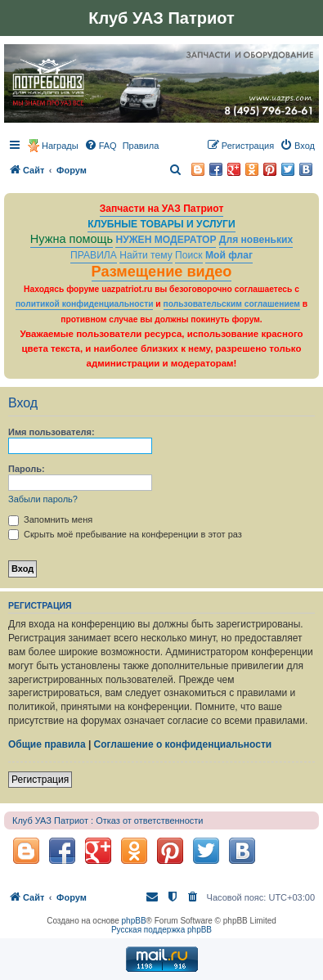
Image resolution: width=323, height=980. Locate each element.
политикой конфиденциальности (85, 304)
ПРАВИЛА (94, 255)
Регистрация (40, 780)
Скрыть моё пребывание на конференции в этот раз (125, 534)
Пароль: (27, 469)
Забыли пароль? (43, 499)
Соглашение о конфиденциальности (183, 744)
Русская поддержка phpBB (161, 930)
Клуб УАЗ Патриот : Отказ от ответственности (108, 820)
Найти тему (146, 255)
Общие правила (47, 744)
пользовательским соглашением (232, 304)
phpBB (134, 921)
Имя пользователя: (52, 432)
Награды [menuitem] (60, 146)
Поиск (189, 255)
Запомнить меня (50, 519)
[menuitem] (101, 146)
